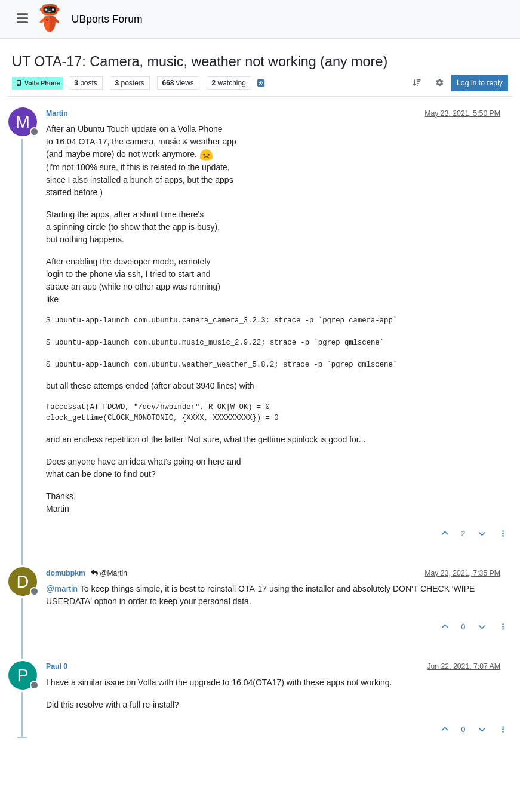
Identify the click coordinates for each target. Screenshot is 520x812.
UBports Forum (107, 19)
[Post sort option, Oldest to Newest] (417, 83)
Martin (57, 113)
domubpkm (66, 573)
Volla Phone (37, 83)
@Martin (109, 573)
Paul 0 (57, 666)
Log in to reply (480, 83)
